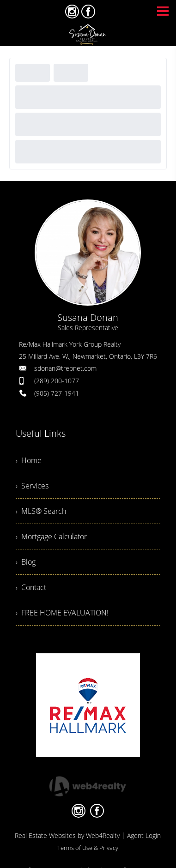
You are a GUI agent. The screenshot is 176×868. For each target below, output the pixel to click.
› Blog (26, 562)
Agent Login (144, 835)
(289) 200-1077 (57, 381)
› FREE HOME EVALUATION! (62, 613)
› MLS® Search (41, 511)
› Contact (31, 587)
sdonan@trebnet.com (65, 368)
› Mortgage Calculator (51, 536)
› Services (32, 486)
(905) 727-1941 (57, 393)
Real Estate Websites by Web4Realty (67, 835)
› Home (29, 460)
